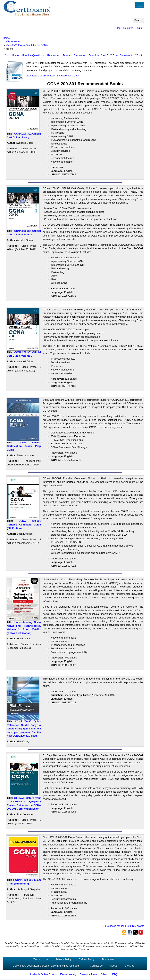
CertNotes (80, 55)
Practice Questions (33, 55)
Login (139, 28)
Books (67, 55)
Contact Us (96, 966)
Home (6, 38)
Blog (118, 28)
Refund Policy (87, 959)
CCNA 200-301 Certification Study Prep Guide (24, 446)
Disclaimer (108, 959)
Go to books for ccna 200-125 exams (123, 926)
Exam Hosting (68, 974)
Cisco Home (13, 41)
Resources (53, 55)
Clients (105, 974)
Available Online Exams (43, 974)
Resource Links (88, 974)
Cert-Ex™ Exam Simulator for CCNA (27, 45)
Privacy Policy (63, 959)
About (113, 966)
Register (128, 28)
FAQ (115, 974)
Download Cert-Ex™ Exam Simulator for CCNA (116, 55)
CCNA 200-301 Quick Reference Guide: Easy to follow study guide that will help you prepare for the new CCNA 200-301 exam (24, 729)
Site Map (129, 966)
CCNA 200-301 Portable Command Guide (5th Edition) (24, 525)
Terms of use (41, 959)
